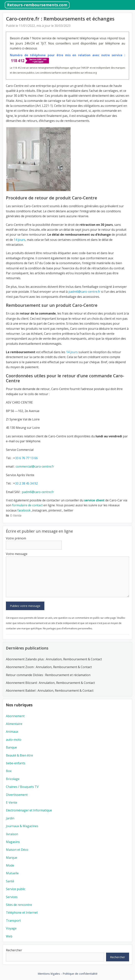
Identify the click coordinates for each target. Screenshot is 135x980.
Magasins (13, 842)
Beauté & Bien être (19, 755)
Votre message (17, 554)
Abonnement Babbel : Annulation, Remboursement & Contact (50, 691)
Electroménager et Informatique (29, 810)
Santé (10, 881)
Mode (10, 865)
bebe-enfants (16, 763)
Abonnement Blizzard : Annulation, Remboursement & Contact (50, 683)
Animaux (12, 732)
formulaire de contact (27, 505)
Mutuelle (12, 873)
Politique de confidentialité (80, 974)
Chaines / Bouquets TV (22, 787)
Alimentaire (14, 724)
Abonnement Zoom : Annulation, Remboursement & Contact (49, 667)
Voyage (11, 928)
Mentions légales (49, 974)
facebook (24, 510)
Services (12, 897)
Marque (12, 858)
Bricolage (13, 779)
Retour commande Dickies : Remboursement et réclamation (49, 675)
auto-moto (14, 740)
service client (94, 500)
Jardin (10, 818)
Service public (16, 889)
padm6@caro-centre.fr (38, 492)
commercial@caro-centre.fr (35, 466)
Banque (11, 747)
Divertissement (17, 795)
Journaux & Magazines (22, 826)
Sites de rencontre (19, 905)
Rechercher (14, 950)
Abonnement (15, 716)
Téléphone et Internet (22, 913)
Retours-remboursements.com (37, 5)
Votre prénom (16, 538)
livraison (12, 834)
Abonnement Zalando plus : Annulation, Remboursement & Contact (54, 659)
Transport (13, 921)
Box (9, 771)
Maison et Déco (17, 850)
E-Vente (16, 515)
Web (9, 936)
